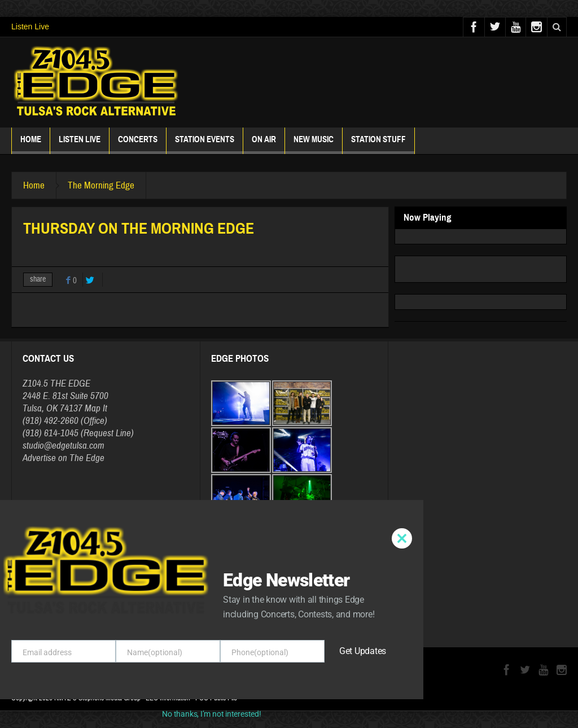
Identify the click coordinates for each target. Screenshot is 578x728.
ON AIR (264, 144)
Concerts (138, 144)
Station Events (205, 144)
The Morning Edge (101, 185)
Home (31, 144)
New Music (314, 144)
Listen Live (30, 27)
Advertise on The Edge (64, 458)
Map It (96, 408)
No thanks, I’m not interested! (211, 714)
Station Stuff (378, 144)
